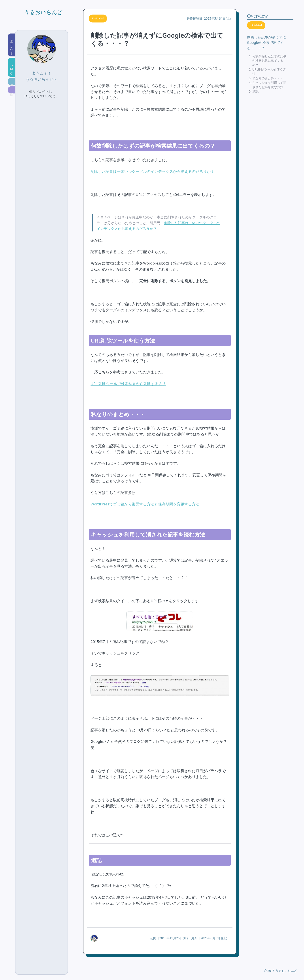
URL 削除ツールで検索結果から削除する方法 (128, 384)
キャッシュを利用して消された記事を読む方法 (269, 85)
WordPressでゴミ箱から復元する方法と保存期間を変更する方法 (145, 504)
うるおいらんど (43, 12)
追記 (255, 91)
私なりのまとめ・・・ (268, 78)
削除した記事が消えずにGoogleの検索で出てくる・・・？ (266, 43)
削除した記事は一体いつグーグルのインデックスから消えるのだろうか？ (152, 171)
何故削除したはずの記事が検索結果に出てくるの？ (269, 61)
